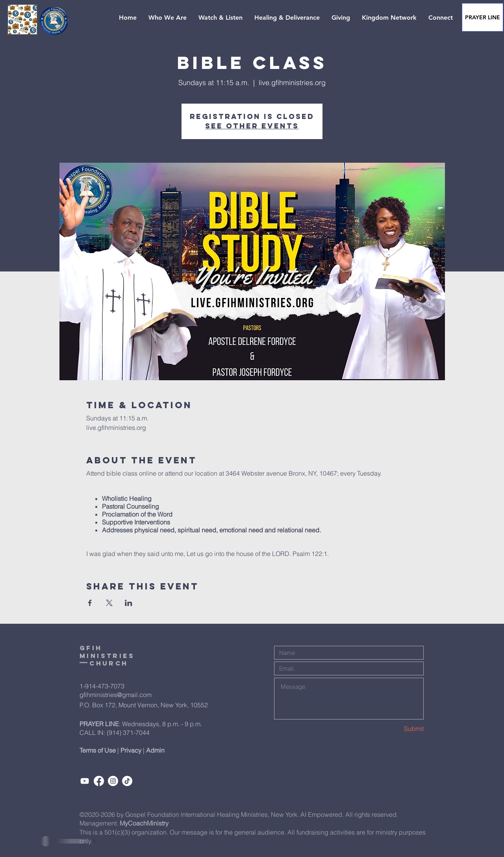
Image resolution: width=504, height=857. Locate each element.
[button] (168, 18)
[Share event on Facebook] (90, 603)
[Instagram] (113, 781)
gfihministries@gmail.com (116, 695)
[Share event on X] (109, 603)
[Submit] (396, 729)
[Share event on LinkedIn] (129, 603)
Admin (155, 750)
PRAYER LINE (99, 724)
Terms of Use (98, 750)
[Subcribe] (85, 781)
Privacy (131, 750)
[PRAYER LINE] (483, 17)
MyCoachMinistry (144, 823)
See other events (252, 126)
